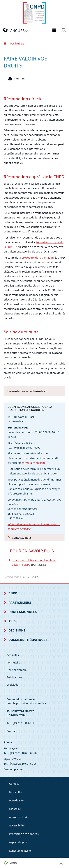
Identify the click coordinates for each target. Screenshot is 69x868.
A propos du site (19, 817)
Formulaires (14, 662)
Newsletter (16, 792)
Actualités (13, 655)
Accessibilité (17, 825)
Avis (12, 621)
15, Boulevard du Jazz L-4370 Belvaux (20, 713)
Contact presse (13, 769)
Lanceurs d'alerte (20, 851)
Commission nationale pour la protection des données (26, 701)
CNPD (13, 593)
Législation (13, 684)
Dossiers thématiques (28, 640)
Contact (12, 731)
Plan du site (16, 800)
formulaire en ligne (34, 463)
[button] (54, 31)
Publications (14, 677)
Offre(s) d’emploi (17, 670)
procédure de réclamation (38, 257)
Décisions (17, 630)
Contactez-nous (22, 538)
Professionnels (23, 612)
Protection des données (24, 834)
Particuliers (17, 43)
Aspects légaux (18, 842)
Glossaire (15, 809)
